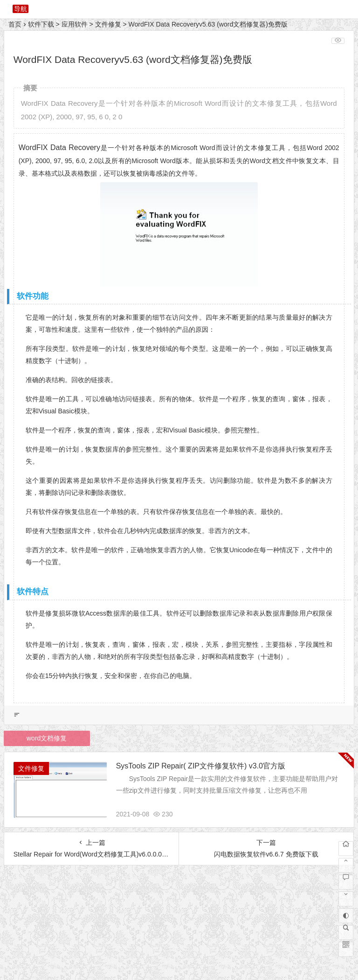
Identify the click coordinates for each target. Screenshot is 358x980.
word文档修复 (47, 738)
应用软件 (75, 24)
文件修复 (108, 24)
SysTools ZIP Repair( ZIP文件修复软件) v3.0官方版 (201, 766)
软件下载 (41, 24)
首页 (15, 24)
